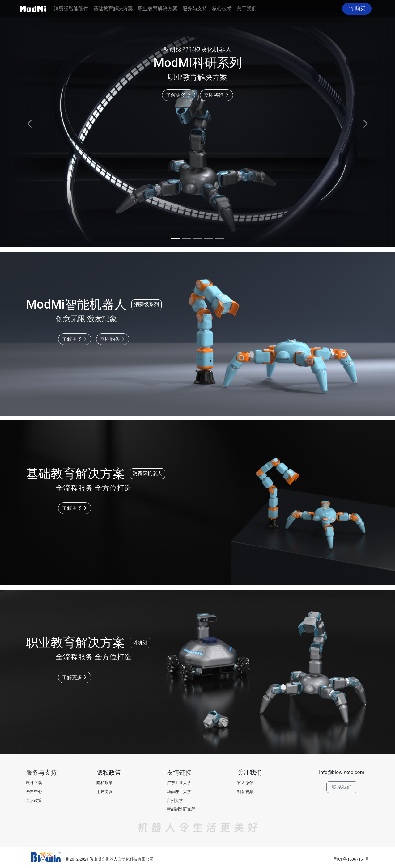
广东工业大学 (179, 783)
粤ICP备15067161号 (351, 859)
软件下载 (34, 783)
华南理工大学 (179, 792)
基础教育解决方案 (113, 8)
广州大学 (175, 801)
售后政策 (34, 801)
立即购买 (113, 339)
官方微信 (245, 783)
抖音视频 (245, 792)
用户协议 (104, 792)
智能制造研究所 (181, 809)
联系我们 (342, 787)
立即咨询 (217, 95)
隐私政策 (104, 783)
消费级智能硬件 (71, 8)
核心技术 (222, 8)
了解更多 (178, 95)
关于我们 (247, 8)
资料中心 (34, 792)
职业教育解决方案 (158, 8)
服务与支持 (195, 8)
